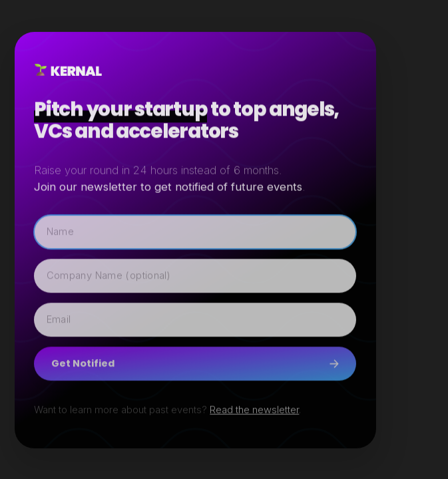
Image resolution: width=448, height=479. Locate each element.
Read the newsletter (254, 410)
